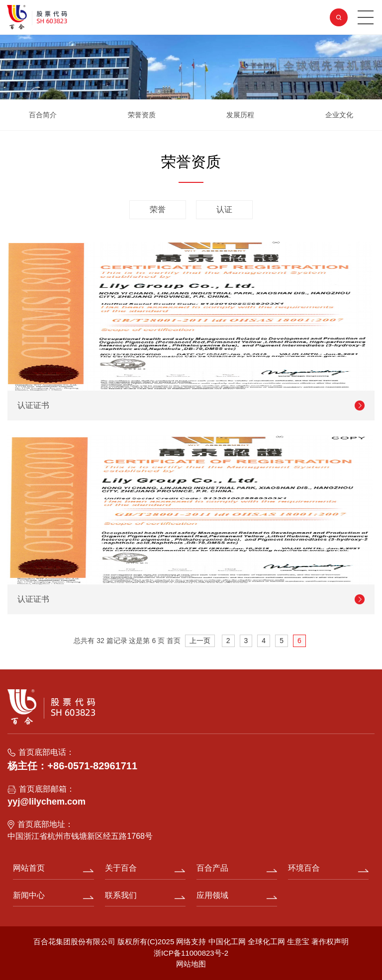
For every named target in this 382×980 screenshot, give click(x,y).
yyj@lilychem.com (47, 802)
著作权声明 (330, 941)
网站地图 (191, 964)
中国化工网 (227, 941)
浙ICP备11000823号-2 (191, 953)
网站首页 (29, 868)
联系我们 (121, 895)
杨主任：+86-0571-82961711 (72, 766)
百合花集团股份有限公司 (74, 941)
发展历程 (240, 115)
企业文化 (339, 115)
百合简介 (43, 115)
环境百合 (304, 868)
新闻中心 (29, 895)
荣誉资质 (142, 115)
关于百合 (121, 868)
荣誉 (158, 209)
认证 (224, 209)
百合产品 (212, 868)
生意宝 (298, 941)
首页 (174, 641)
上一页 (200, 641)
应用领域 (212, 895)
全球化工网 (266, 941)
